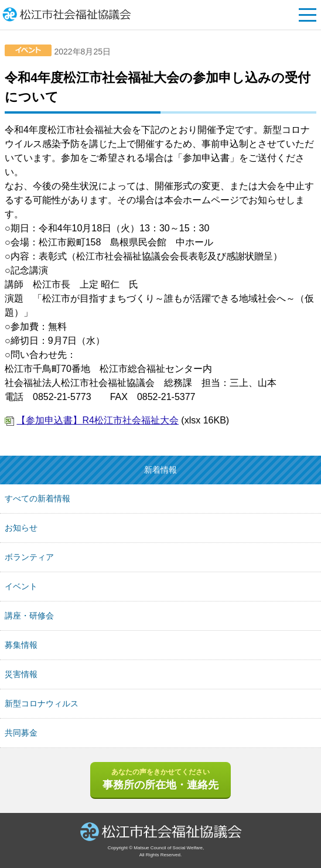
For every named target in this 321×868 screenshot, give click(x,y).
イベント (21, 586)
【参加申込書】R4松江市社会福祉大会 (97, 420)
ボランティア (29, 557)
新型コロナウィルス (42, 703)
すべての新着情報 (37, 498)
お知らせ (21, 528)
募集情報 (21, 645)
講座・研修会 (29, 616)
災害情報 (21, 674)
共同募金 (21, 733)
